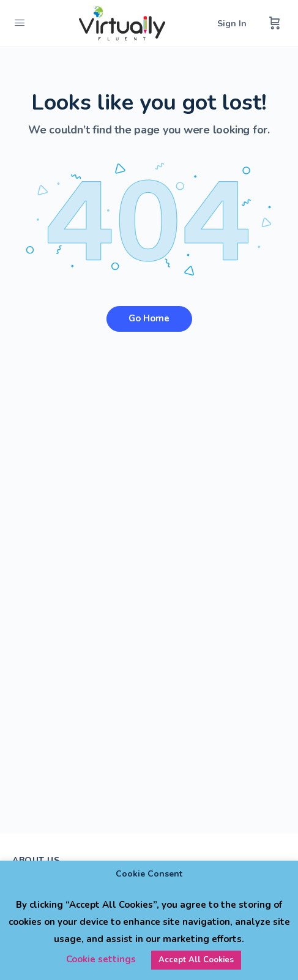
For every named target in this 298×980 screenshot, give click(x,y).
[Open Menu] (20, 23)
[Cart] (275, 23)
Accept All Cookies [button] (196, 960)
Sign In (232, 24)
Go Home (149, 318)
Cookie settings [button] (101, 959)
